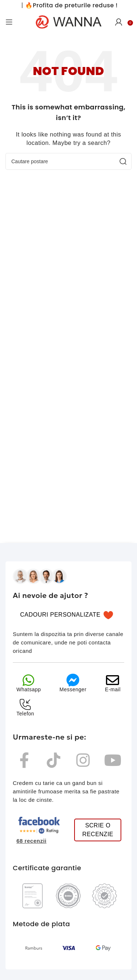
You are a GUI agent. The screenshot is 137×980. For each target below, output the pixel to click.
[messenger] (73, 680)
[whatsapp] (29, 680)
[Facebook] (24, 760)
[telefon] (25, 704)
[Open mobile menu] (9, 22)
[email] (113, 680)
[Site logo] (69, 21)
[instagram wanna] (83, 760)
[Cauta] (68, 161)
